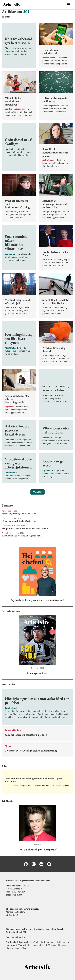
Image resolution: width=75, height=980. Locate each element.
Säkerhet (6, 518)
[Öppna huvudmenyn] (69, 5)
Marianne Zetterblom (15, 912)
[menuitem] (20, 5)
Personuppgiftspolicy (15, 937)
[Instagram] (34, 864)
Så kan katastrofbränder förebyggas (19, 521)
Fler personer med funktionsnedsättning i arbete (25, 528)
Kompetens (7, 511)
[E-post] (49, 864)
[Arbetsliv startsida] (38, 967)
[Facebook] (26, 864)
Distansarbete (8, 526)
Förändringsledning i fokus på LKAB (19, 514)
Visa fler (38, 492)
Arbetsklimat (7, 533)
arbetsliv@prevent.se (15, 895)
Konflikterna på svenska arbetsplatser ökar (22, 536)
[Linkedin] (41, 864)
